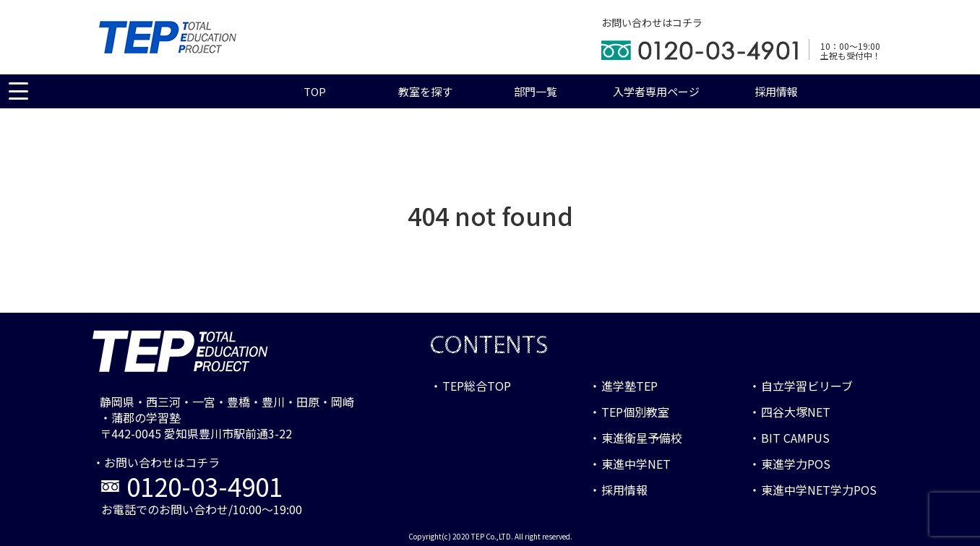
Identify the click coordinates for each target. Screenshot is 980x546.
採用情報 (776, 91)
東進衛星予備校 (642, 438)
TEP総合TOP (477, 386)
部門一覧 (536, 91)
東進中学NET (636, 464)
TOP (315, 91)
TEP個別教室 (635, 412)
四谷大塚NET (796, 412)
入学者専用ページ (656, 91)
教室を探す (425, 91)
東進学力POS (796, 464)
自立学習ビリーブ (807, 386)
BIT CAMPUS (795, 438)
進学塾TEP (629, 386)
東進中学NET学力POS (819, 490)
